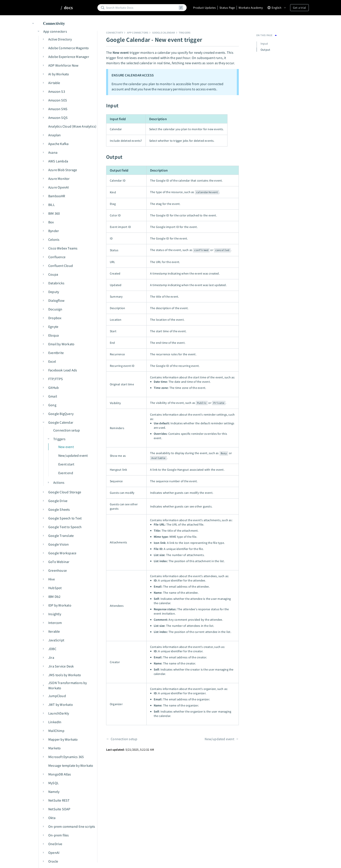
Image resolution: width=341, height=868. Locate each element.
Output (265, 50)
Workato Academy (251, 8)
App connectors (138, 33)
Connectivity (115, 33)
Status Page (227, 8)
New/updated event (219, 739)
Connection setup (124, 739)
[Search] (142, 8)
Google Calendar (164, 33)
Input (264, 44)
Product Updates (204, 8)
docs (68, 8)
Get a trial (299, 8)
